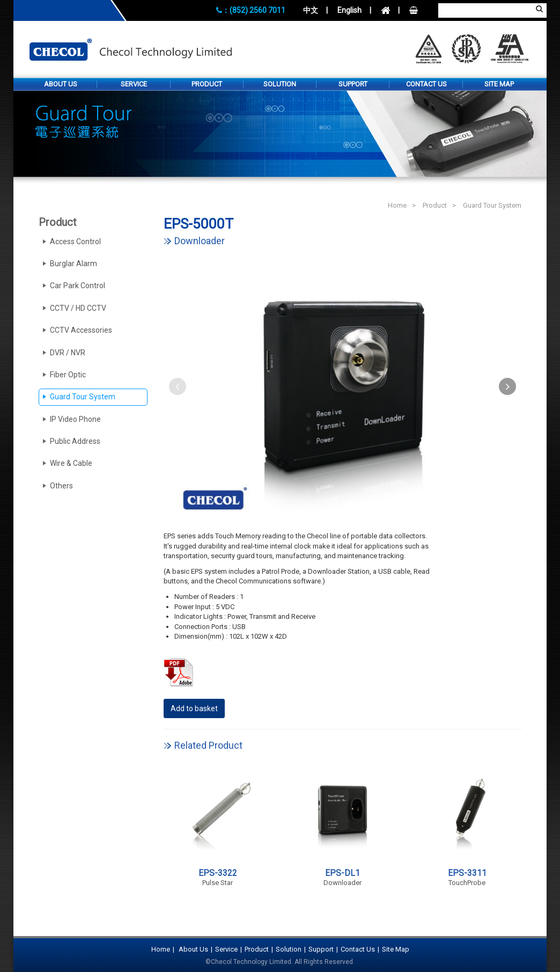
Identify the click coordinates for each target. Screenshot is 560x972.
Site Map (499, 84)
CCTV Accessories (81, 330)
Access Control (75, 242)
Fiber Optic (68, 375)
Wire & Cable (71, 463)
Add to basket (194, 708)
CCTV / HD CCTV (78, 308)
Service (134, 84)
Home (397, 205)
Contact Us (426, 84)
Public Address (75, 441)
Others (61, 486)
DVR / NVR (68, 353)
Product (207, 84)
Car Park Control (78, 286)
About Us (61, 84)
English (349, 10)
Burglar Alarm (73, 264)
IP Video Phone (75, 419)
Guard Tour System (492, 205)
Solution (280, 84)
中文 (311, 10)
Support (353, 84)
